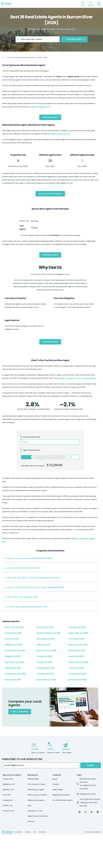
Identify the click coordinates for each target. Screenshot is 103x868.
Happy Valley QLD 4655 (78, 633)
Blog (29, 805)
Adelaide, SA (8, 800)
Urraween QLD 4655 (13, 633)
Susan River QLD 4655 (77, 680)
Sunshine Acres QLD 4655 (15, 674)
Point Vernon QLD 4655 (14, 662)
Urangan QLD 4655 (44, 656)
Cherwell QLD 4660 (76, 639)
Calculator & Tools (35, 811)
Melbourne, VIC (9, 784)
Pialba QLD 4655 (43, 645)
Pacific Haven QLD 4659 (78, 662)
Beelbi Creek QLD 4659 (14, 627)
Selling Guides (33, 779)
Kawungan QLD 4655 (77, 627)
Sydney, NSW (8, 779)
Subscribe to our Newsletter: (22, 759)
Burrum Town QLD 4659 (46, 650)
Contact (56, 784)
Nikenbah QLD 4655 (13, 668)
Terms (35, 832)
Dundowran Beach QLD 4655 (49, 633)
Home (4, 57)
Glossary (31, 821)
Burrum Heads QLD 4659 (15, 650)
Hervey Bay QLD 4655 (46, 639)
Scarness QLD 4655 (13, 680)
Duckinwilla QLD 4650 (46, 668)
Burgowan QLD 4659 (45, 627)
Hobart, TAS (8, 805)
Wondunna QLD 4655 (77, 674)
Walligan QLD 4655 (13, 656)
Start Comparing (20, 712)
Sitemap (28, 832)
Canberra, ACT (9, 811)
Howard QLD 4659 (76, 656)
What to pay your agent (37, 795)
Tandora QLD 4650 (76, 668)
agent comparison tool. (61, 134)
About (55, 779)
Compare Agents (50, 117)
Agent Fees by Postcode (37, 816)
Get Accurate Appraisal (50, 194)
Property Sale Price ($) (31, 437)
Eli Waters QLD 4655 (77, 650)
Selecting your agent (36, 790)
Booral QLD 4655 (12, 639)
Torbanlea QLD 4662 (45, 674)
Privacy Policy (18, 832)
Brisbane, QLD (8, 790)
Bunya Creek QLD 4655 (78, 645)
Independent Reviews (61, 795)
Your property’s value (36, 784)
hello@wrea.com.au (88, 794)
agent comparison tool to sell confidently (78, 378)
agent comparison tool (41, 107)
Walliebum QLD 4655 (13, 645)
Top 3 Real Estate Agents (62, 800)
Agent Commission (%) (32, 450)
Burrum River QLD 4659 (46, 680)
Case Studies (57, 790)
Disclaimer (43, 832)
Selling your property (36, 800)
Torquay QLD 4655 (44, 662)
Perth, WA (7, 795)
